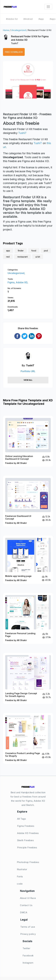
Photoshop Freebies (28, 862)
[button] (9, 83)
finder (21, 251)
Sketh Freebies (25, 840)
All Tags (22, 819)
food (34, 251)
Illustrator (22, 869)
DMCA (24, 912)
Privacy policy (28, 934)
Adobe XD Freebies (28, 833)
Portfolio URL (28, 371)
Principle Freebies (27, 847)
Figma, (12, 282)
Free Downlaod (14, 52)
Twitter (26, 948)
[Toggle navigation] (48, 7)
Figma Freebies (26, 826)
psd (46, 251)
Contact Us (26, 905)
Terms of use (28, 927)
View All (28, 380)
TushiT (15, 43)
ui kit (38, 257)
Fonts (20, 877)
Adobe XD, (22, 282)
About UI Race (28, 898)
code (20, 884)
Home (6, 30)
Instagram (28, 963)
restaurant (22, 257)
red (8, 257)
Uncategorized (19, 30)
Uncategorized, (16, 273)
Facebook (28, 956)
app (8, 251)
